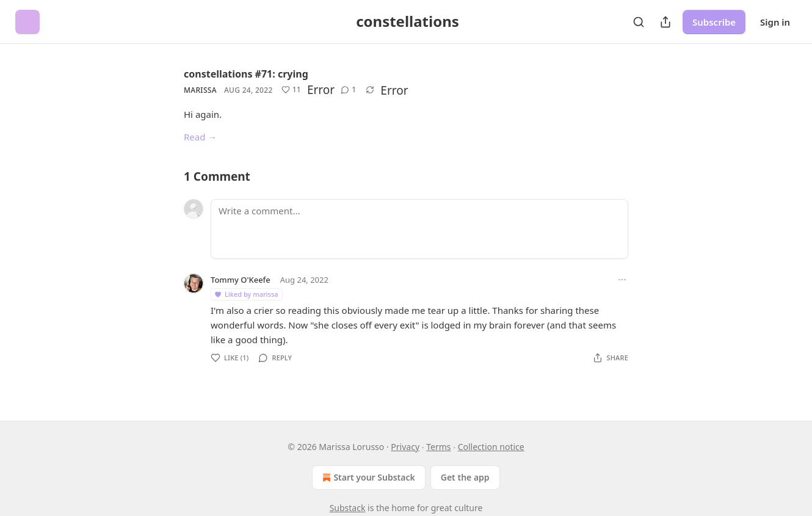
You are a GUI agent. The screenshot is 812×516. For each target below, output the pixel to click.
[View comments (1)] (348, 90)
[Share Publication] (665, 22)
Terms (438, 447)
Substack (348, 508)
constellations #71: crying (246, 74)
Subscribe (714, 22)
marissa (200, 90)
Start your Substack (367, 478)
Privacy (405, 447)
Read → (200, 137)
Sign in (775, 22)
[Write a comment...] (419, 229)
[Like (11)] (291, 90)
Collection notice (491, 447)
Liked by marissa (246, 294)
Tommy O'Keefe (241, 280)
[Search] (639, 22)
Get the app (465, 477)
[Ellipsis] (622, 280)
